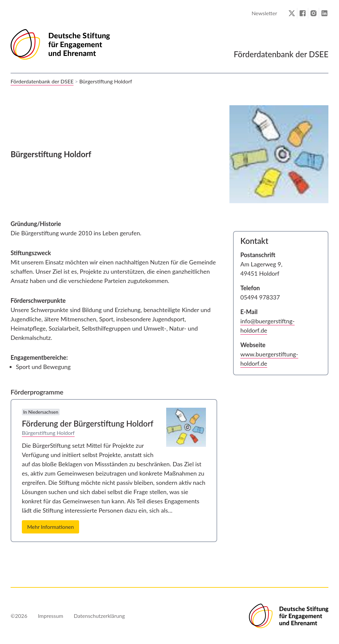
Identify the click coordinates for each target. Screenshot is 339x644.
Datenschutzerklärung (99, 616)
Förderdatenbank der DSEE (42, 81)
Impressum (50, 616)
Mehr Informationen (50, 527)
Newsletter (264, 13)
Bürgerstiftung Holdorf (48, 433)
